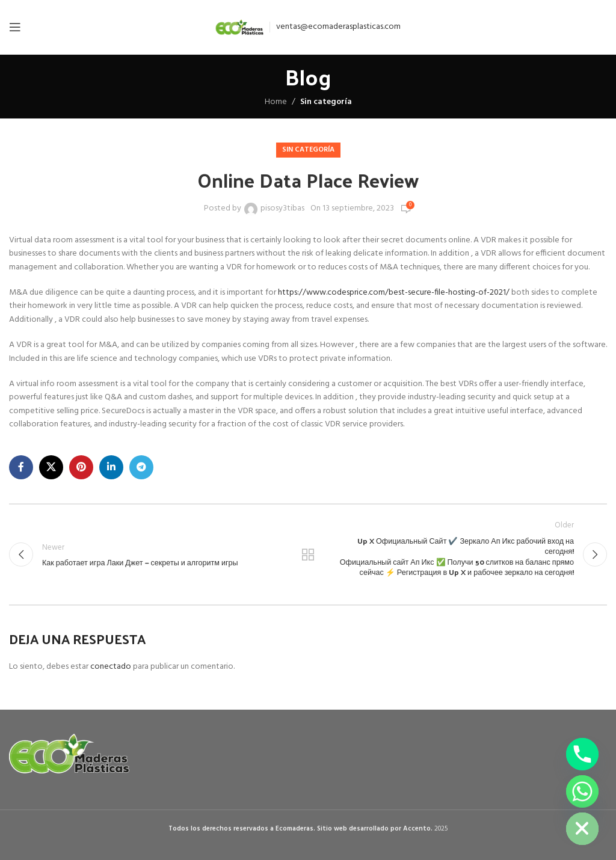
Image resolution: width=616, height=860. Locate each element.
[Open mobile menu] (15, 27)
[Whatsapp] (582, 791)
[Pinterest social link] (81, 467)
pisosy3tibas (282, 209)
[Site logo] (239, 27)
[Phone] (582, 754)
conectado (111, 667)
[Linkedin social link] (111, 467)
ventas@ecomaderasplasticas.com (338, 27)
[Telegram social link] (141, 467)
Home (276, 102)
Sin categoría (326, 102)
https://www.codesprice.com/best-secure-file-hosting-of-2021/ (394, 293)
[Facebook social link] (21, 467)
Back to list (308, 554)
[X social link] (51, 467)
